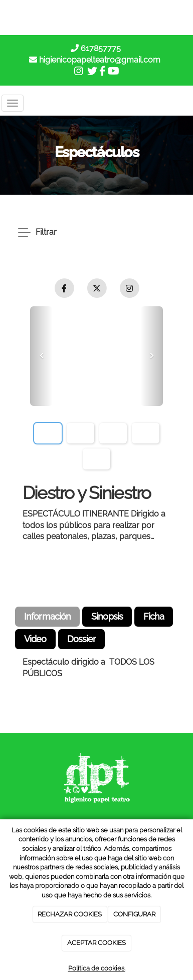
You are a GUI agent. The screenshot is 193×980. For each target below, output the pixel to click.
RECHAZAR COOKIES (70, 914)
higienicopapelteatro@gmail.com (100, 60)
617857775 (100, 48)
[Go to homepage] (95, 103)
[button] (41, 356)
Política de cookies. (97, 968)
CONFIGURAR (134, 914)
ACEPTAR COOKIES (96, 943)
